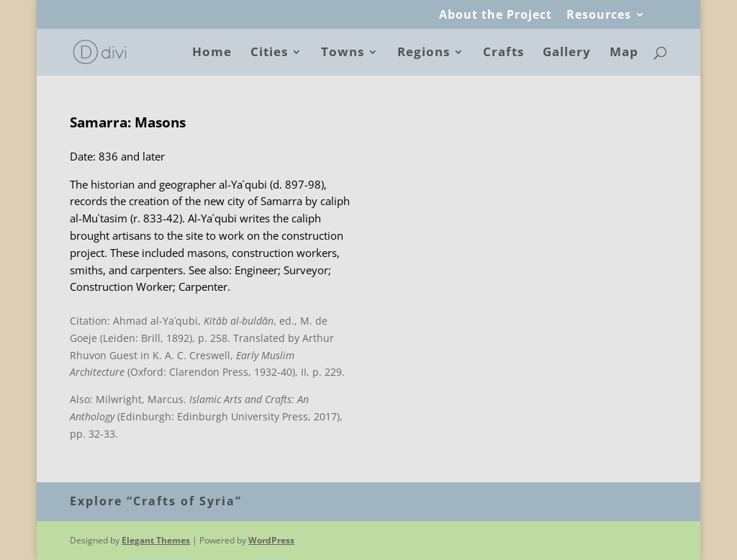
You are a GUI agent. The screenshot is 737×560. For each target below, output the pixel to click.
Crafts (503, 53)
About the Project (496, 15)
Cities (269, 53)
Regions (424, 53)
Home (212, 53)
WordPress (271, 540)
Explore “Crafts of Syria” (156, 501)
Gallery (567, 53)
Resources (599, 15)
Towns (343, 53)
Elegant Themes (156, 540)
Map (624, 53)
